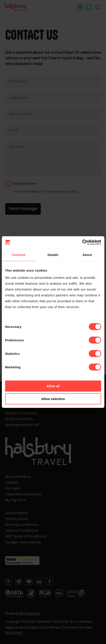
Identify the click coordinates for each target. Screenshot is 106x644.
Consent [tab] (19, 255)
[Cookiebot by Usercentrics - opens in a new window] (82, 242)
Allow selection (53, 399)
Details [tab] (53, 255)
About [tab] (87, 255)
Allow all (53, 386)
